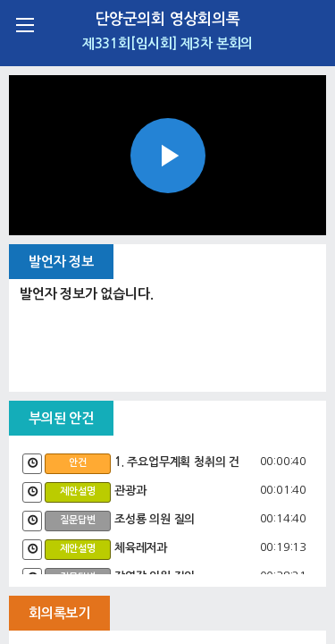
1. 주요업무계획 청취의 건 (177, 462)
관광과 (130, 491)
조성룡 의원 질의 (155, 519)
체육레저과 (141, 548)
